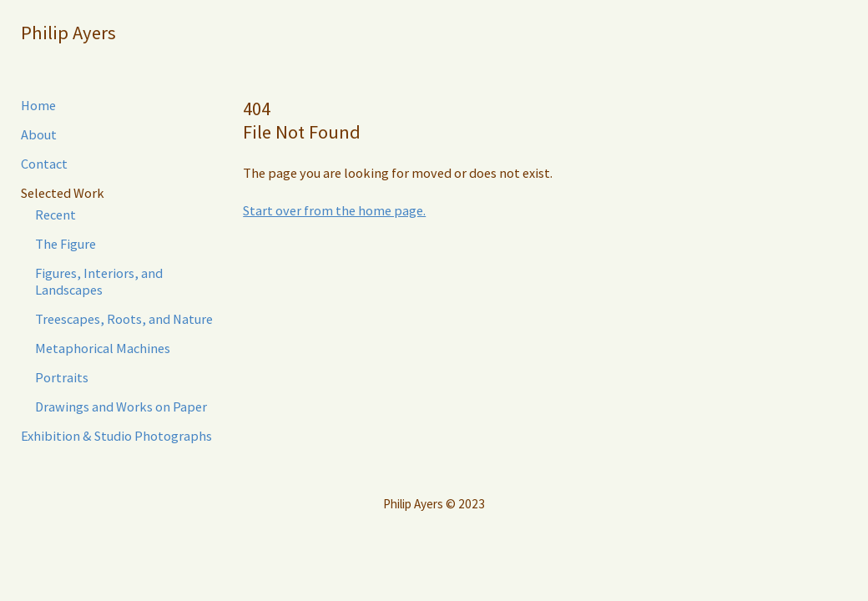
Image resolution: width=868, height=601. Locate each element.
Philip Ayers (68, 33)
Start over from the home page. (334, 210)
